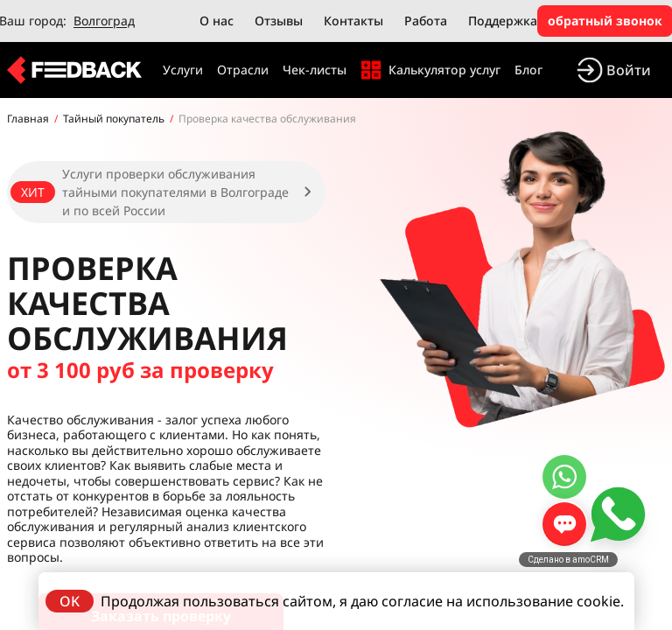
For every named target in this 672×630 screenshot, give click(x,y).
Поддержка (503, 21)
